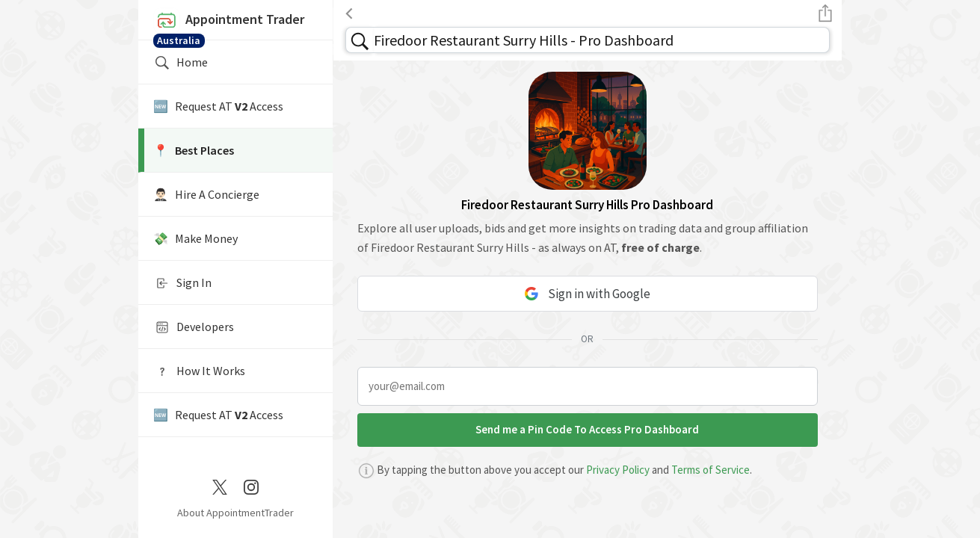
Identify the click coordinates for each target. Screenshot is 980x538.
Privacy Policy (618, 470)
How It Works (199, 371)
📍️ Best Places (194, 150)
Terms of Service (711, 470)
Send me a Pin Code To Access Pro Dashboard (587, 429)
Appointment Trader (235, 24)
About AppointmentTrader (235, 513)
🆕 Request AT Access (218, 106)
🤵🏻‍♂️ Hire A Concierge (206, 194)
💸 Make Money (195, 238)
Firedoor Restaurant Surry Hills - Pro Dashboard (524, 40)
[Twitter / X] (220, 486)
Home (181, 63)
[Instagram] (251, 486)
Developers (194, 327)
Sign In (182, 283)
